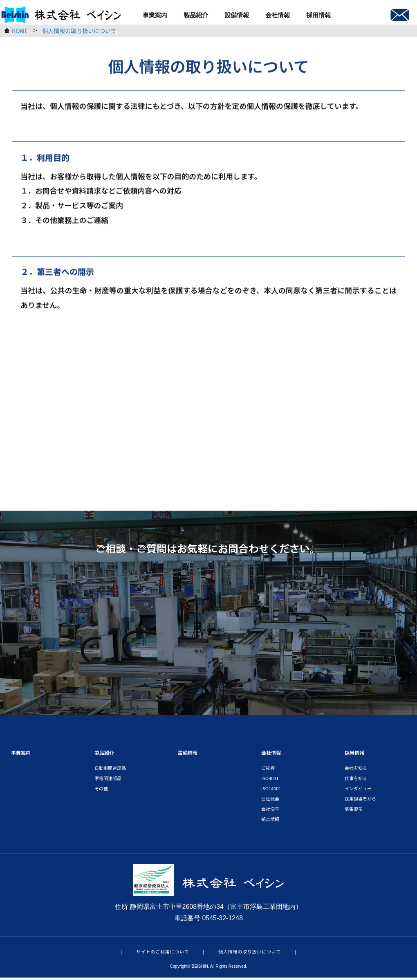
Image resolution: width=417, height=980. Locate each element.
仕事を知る (356, 780)
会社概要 (270, 801)
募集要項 (354, 811)
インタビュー (358, 790)
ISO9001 (270, 780)
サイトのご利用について (163, 954)
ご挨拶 (268, 770)
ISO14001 (271, 790)
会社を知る (356, 770)
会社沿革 (270, 811)
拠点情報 (270, 821)
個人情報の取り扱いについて (250, 954)
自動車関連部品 (110, 770)
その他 (101, 790)
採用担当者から (360, 801)
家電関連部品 (108, 780)
